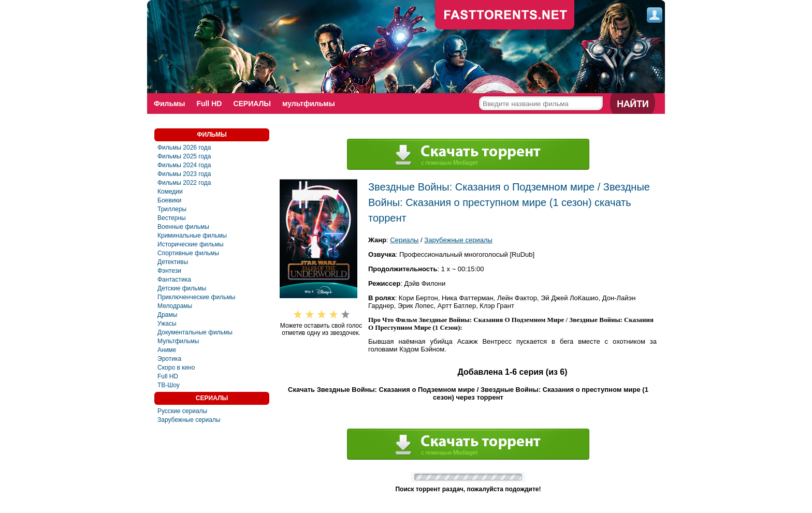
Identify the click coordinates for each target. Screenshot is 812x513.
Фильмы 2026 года (184, 148)
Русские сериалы (182, 411)
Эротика (169, 359)
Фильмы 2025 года (184, 156)
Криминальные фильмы (192, 236)
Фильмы (169, 104)
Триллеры (172, 209)
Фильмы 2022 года (184, 183)
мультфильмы (309, 104)
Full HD (209, 104)
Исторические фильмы (191, 244)
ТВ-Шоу (169, 385)
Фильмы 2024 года (184, 165)
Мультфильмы (178, 341)
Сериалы (404, 240)
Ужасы (167, 324)
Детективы (173, 262)
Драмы (167, 315)
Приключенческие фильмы (196, 297)
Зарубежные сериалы (189, 420)
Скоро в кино (176, 368)
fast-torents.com (505, 16)
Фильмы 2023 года (184, 174)
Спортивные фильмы (188, 253)
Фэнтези (169, 271)
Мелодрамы (175, 306)
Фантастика (174, 280)
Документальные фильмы (195, 332)
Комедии (170, 192)
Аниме (167, 350)
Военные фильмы (183, 227)
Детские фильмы (182, 288)
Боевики (169, 200)
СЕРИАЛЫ (252, 104)
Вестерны (172, 218)
